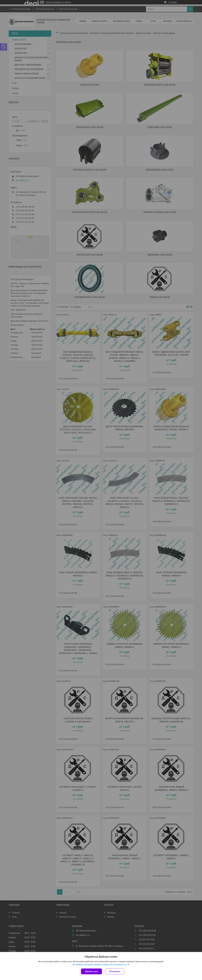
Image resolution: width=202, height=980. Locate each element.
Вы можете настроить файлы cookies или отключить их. (100, 964)
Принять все (91, 971)
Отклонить (115, 971)
